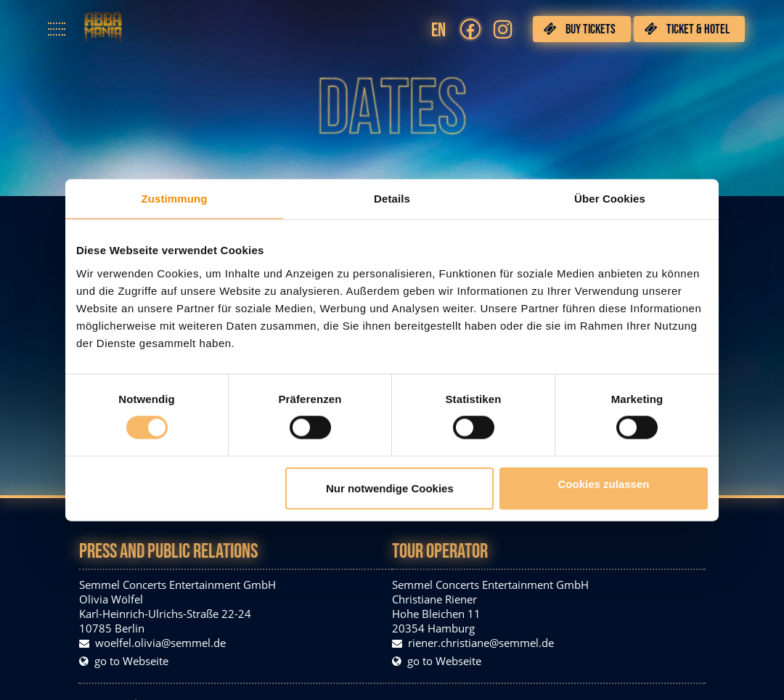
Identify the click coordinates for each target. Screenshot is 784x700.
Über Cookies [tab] (610, 199)
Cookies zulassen (604, 483)
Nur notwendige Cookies (390, 488)
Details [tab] (392, 199)
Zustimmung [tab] (175, 199)
